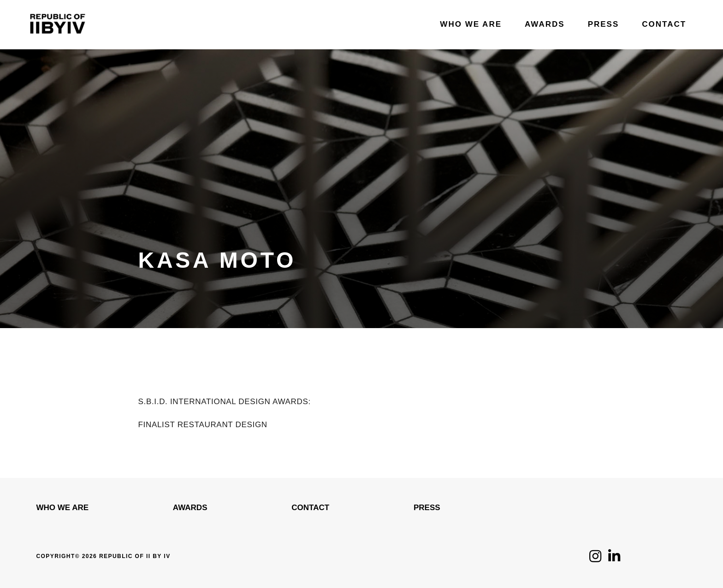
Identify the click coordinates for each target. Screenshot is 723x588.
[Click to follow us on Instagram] (595, 559)
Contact (310, 508)
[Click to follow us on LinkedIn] (614, 559)
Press (427, 508)
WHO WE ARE (62, 508)
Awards (190, 508)
